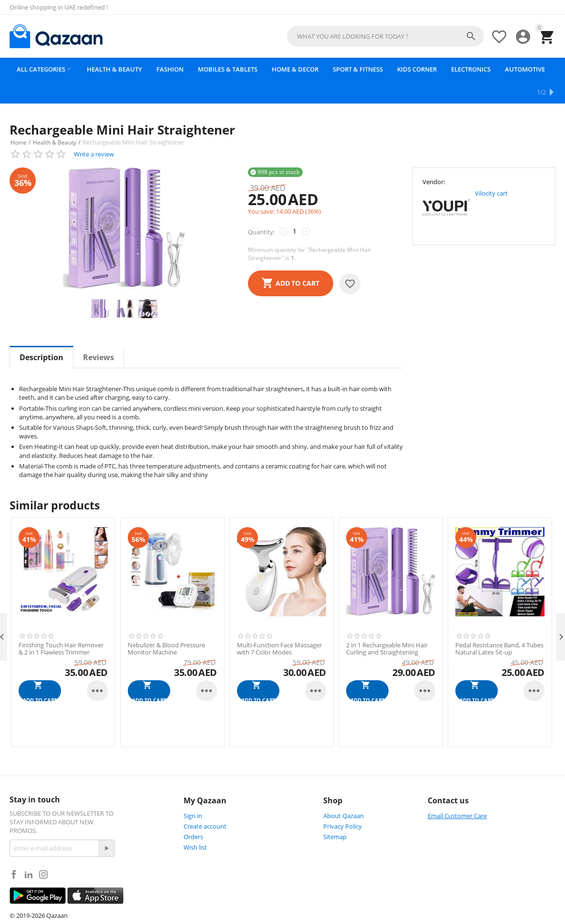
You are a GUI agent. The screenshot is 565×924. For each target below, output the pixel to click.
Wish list (195, 824)
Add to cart (297, 260)
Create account (205, 803)
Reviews (98, 335)
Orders (193, 814)
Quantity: (261, 209)
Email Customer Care (457, 793)
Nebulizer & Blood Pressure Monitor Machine (166, 626)
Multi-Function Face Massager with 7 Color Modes (279, 626)
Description (41, 335)
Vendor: (434, 159)
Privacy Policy (343, 803)
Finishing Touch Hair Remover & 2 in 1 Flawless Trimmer (61, 626)
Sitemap (335, 814)
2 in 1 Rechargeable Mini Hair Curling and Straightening (387, 626)
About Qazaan (344, 793)
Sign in (193, 793)
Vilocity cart (491, 170)
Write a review (94, 131)
